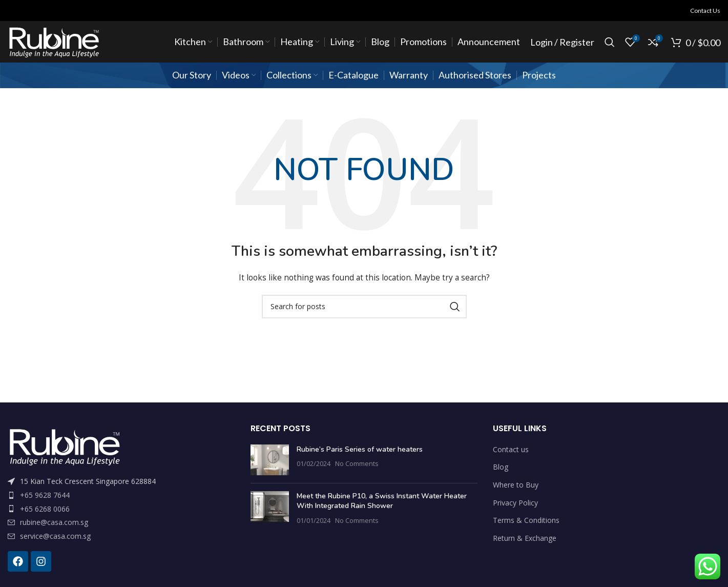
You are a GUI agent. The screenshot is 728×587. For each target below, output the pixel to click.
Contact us (511, 449)
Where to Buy (516, 485)
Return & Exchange (525, 538)
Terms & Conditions (526, 520)
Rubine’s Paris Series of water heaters (360, 449)
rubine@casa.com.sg (54, 522)
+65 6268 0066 (45, 509)
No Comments (357, 464)
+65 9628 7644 (45, 495)
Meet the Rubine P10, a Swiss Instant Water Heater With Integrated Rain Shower (382, 501)
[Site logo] (54, 41)
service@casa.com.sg (55, 536)
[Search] (610, 42)
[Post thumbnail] (270, 460)
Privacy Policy (515, 503)
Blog (501, 467)
